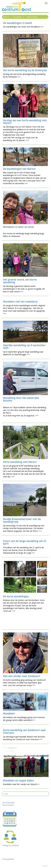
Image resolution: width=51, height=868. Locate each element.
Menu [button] (6, 17)
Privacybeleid (8, 859)
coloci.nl (45, 866)
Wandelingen (33, 17)
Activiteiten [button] (18, 17)
